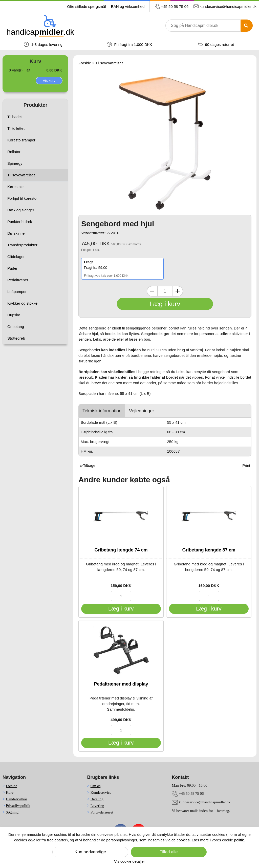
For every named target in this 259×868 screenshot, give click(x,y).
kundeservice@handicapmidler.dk (228, 6)
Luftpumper (17, 292)
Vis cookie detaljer (129, 861)
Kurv (10, 792)
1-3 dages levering (43, 44)
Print (246, 465)
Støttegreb (16, 338)
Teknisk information (102, 411)
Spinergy (15, 163)
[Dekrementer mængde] (152, 291)
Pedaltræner (18, 280)
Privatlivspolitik (18, 806)
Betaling (97, 799)
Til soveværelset (21, 175)
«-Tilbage (88, 465)
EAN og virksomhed (128, 6)
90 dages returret (216, 44)
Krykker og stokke (22, 303)
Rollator (14, 152)
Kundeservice (101, 792)
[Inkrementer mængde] (178, 291)
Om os (96, 786)
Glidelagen (16, 257)
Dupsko (14, 315)
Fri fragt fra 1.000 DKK (129, 44)
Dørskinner (17, 233)
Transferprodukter (22, 245)
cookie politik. (233, 840)
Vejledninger (142, 411)
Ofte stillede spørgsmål (86, 6)
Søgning (12, 812)
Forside (85, 63)
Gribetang (16, 327)
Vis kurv (49, 81)
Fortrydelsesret (102, 812)
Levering (97, 806)
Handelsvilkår (16, 799)
